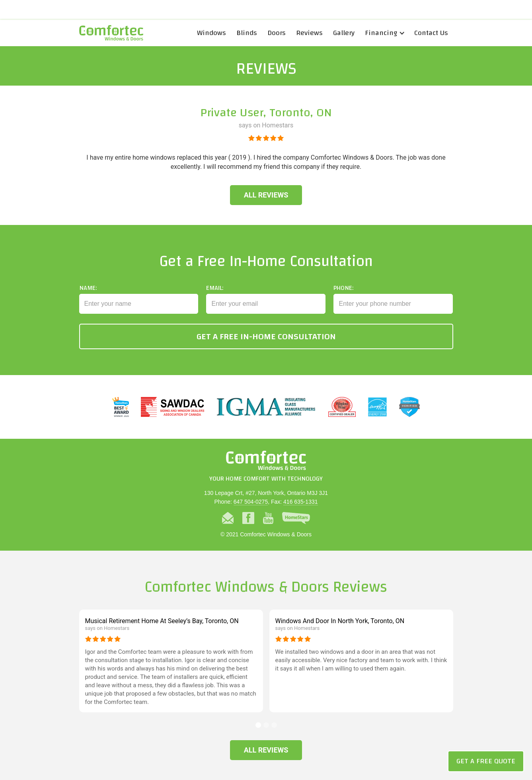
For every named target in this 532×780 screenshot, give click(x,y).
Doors (277, 33)
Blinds (247, 33)
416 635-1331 (300, 502)
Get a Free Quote (486, 761)
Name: (88, 303)
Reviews (309, 33)
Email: (215, 303)
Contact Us (431, 33)
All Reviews (266, 195)
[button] (384, 33)
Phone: (343, 303)
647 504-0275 (251, 502)
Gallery (344, 33)
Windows (211, 33)
